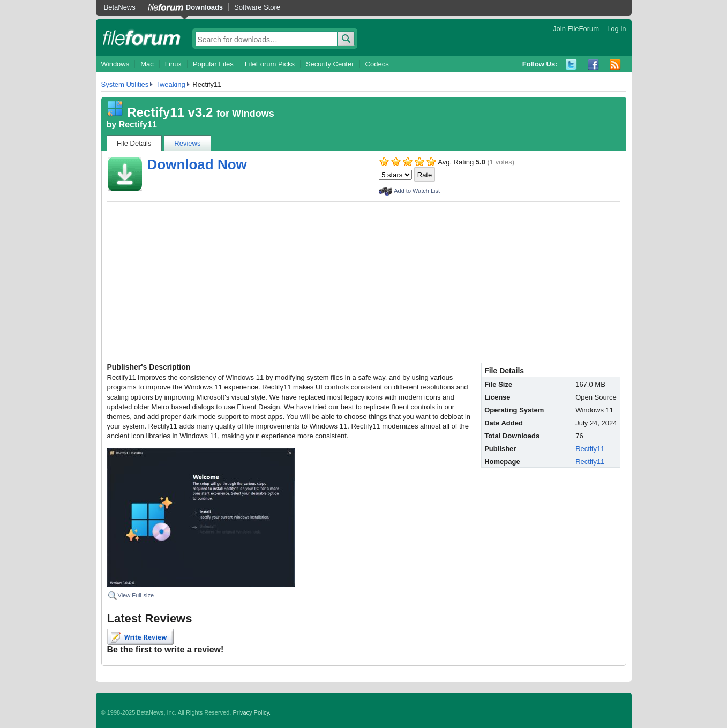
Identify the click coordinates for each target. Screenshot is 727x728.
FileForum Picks (270, 64)
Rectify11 (138, 125)
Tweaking (171, 84)
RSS (615, 65)
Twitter (571, 65)
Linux (173, 64)
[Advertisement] (364, 282)
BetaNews (120, 7)
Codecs (377, 64)
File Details (134, 143)
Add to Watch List (417, 191)
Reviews (187, 143)
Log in (616, 29)
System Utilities (125, 84)
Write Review (140, 637)
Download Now (197, 164)
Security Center (330, 64)
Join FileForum (576, 29)
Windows (115, 64)
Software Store (257, 7)
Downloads (204, 7)
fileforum (142, 37)
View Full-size (136, 595)
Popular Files (213, 64)
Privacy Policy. (252, 712)
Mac (147, 64)
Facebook (593, 65)
